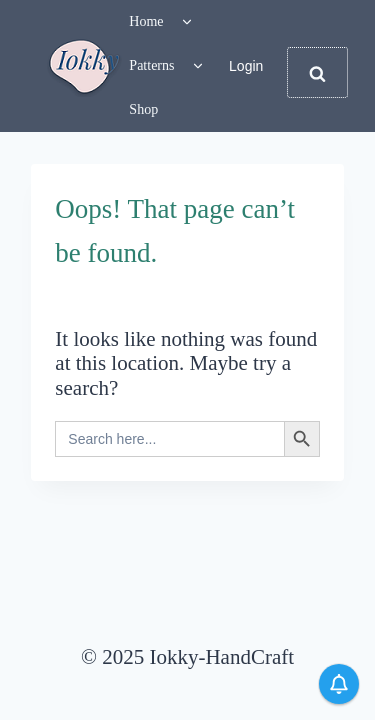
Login (246, 66)
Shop (143, 109)
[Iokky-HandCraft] (84, 66)
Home (146, 21)
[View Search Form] (317, 72)
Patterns (151, 65)
